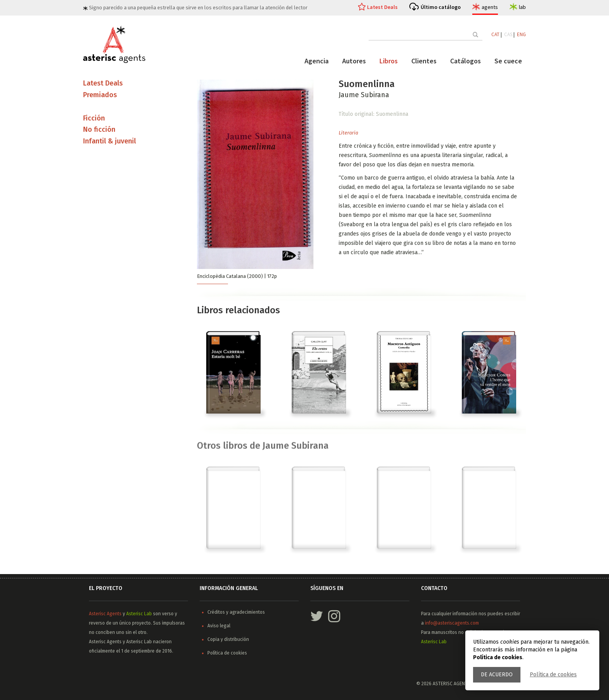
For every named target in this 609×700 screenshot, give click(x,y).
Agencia (317, 61)
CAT (495, 34)
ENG (521, 34)
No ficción (99, 129)
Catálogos (465, 61)
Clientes (424, 61)
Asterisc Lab (139, 614)
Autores (354, 61)
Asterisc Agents (105, 614)
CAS (508, 34)
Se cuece (508, 61)
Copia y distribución (228, 639)
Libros (389, 61)
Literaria (348, 133)
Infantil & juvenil (110, 141)
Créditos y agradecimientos (236, 612)
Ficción (94, 118)
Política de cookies (553, 675)
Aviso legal (219, 626)
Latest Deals (382, 7)
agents (490, 7)
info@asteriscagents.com (452, 623)
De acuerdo (497, 675)
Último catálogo (441, 7)
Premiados (100, 95)
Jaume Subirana (364, 95)
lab (522, 7)
